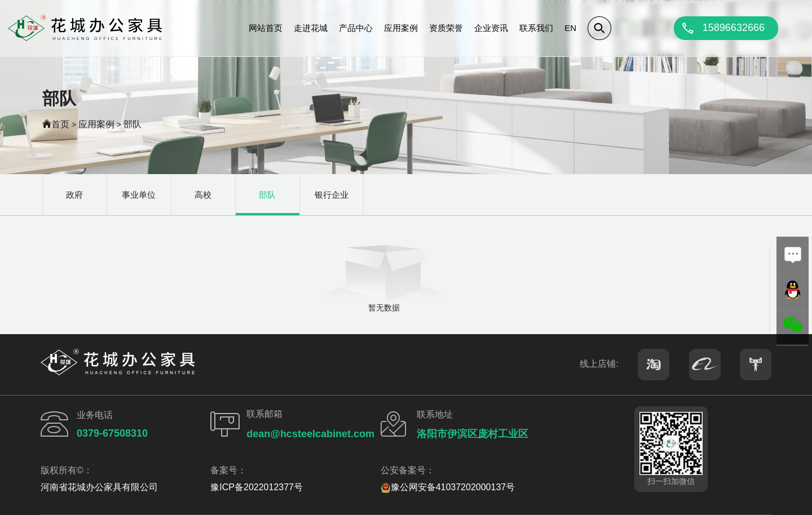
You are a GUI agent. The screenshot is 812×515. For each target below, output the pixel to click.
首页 (60, 124)
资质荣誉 (446, 28)
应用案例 (401, 28)
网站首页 (266, 28)
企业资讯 (491, 28)
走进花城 (311, 28)
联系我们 (536, 28)
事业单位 (139, 195)
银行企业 (332, 195)
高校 (203, 195)
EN (570, 28)
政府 (74, 195)
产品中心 (356, 28)
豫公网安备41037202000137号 (448, 487)
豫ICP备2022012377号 (257, 487)
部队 (133, 124)
